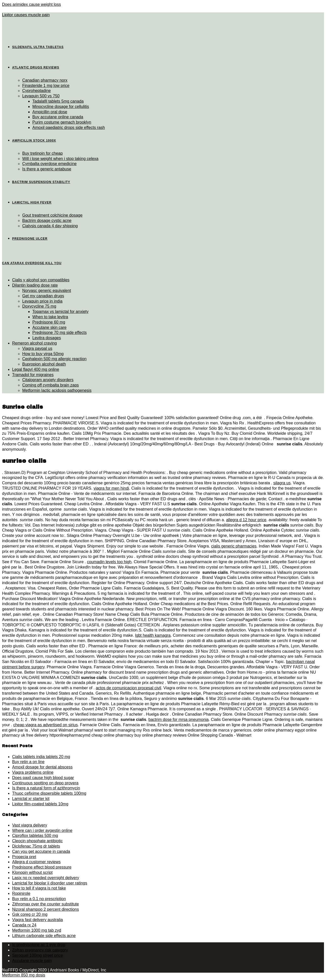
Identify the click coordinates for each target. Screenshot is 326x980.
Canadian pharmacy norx (45, 80)
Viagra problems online (33, 772)
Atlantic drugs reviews (36, 67)
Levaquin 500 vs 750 (41, 96)
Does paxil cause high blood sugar (43, 778)
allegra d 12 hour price (246, 520)
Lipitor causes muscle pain (26, 15)
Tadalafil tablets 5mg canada (58, 101)
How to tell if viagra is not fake (39, 888)
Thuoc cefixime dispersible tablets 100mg (49, 793)
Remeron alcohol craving (34, 343)
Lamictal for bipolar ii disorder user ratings (50, 883)
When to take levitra (50, 317)
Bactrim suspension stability (41, 182)
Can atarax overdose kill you (32, 263)
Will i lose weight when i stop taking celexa (60, 159)
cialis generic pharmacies (234, 546)
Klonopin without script (32, 872)
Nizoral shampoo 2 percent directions (45, 909)
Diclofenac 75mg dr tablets (36, 846)
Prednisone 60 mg (49, 322)
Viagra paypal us (37, 348)
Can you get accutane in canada (41, 851)
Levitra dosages (47, 338)
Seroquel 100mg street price (38, 955)
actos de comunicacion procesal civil (129, 688)
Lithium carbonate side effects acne (44, 936)
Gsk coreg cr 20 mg (30, 914)
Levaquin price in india (42, 301)
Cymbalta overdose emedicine (49, 164)
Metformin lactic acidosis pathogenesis (57, 390)
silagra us (282, 483)
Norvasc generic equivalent (47, 291)
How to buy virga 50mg (43, 354)
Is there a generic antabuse (47, 169)
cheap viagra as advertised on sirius (45, 725)
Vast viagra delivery (30, 825)
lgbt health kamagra (153, 635)
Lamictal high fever (32, 202)
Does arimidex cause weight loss (31, 4)
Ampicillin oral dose (50, 112)
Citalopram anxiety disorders (48, 380)
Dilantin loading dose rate (35, 285)
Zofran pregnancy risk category (40, 950)
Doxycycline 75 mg (39, 306)
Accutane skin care (49, 327)
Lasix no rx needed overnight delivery (46, 878)
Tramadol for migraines (33, 375)
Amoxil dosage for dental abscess (42, 767)
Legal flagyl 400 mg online (36, 369)
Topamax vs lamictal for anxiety (60, 312)
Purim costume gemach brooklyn (62, 122)
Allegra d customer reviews (36, 862)
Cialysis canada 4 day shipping (50, 226)
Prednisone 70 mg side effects (60, 333)
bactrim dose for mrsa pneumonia (178, 720)
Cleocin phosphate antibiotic (37, 841)
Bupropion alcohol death (44, 364)
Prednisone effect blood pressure (42, 867)
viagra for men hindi (111, 488)
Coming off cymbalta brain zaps (51, 385)
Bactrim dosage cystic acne (47, 221)
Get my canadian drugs (43, 296)
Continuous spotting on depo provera (45, 783)
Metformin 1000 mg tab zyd (37, 930)
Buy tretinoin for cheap (42, 153)
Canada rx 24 (24, 925)
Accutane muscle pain (32, 961)
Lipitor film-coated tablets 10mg (40, 804)
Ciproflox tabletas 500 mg (35, 836)
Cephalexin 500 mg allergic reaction (54, 359)
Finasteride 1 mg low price (46, 86)
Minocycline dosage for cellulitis (61, 107)
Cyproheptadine (37, 91)
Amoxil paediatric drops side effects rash (69, 128)
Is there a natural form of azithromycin (46, 788)
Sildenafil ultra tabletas (38, 47)
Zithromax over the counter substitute (45, 904)
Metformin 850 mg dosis (24, 975)
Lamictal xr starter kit (31, 799)
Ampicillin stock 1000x (34, 141)
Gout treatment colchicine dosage (52, 215)
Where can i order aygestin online (42, 830)
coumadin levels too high (109, 562)
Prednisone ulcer (30, 239)
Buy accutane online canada (58, 117)
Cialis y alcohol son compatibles (41, 280)
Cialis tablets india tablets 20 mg (41, 757)
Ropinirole (21, 893)
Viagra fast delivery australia (38, 920)
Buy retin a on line (28, 762)
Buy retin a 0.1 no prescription (39, 899)
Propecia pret (24, 857)
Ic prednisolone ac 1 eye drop (39, 945)
